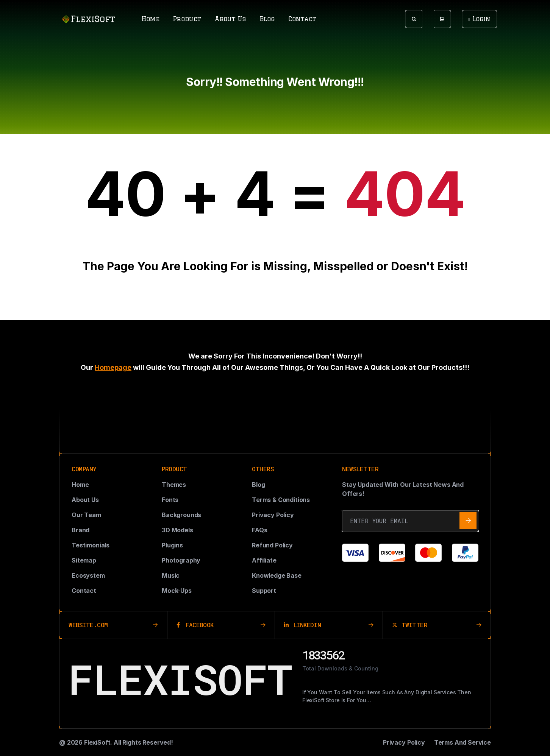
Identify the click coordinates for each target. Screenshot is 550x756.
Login (479, 19)
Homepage (113, 367)
